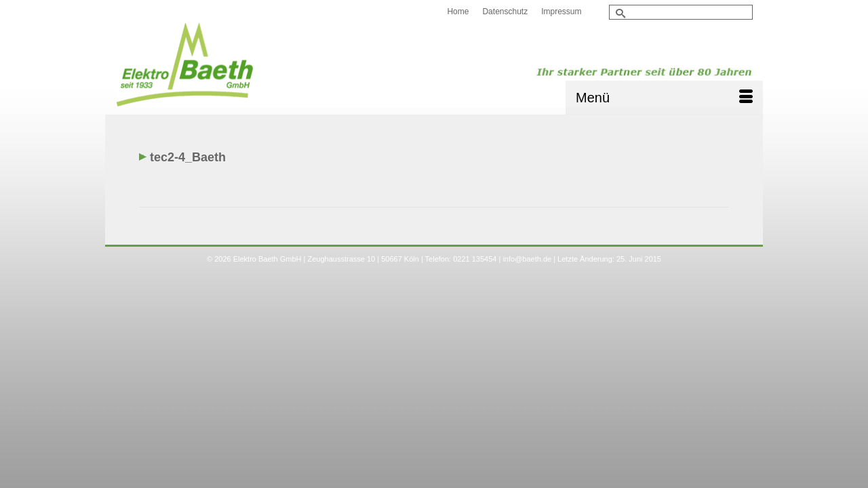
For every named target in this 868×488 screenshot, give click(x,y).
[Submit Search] (619, 13)
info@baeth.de (527, 285)
